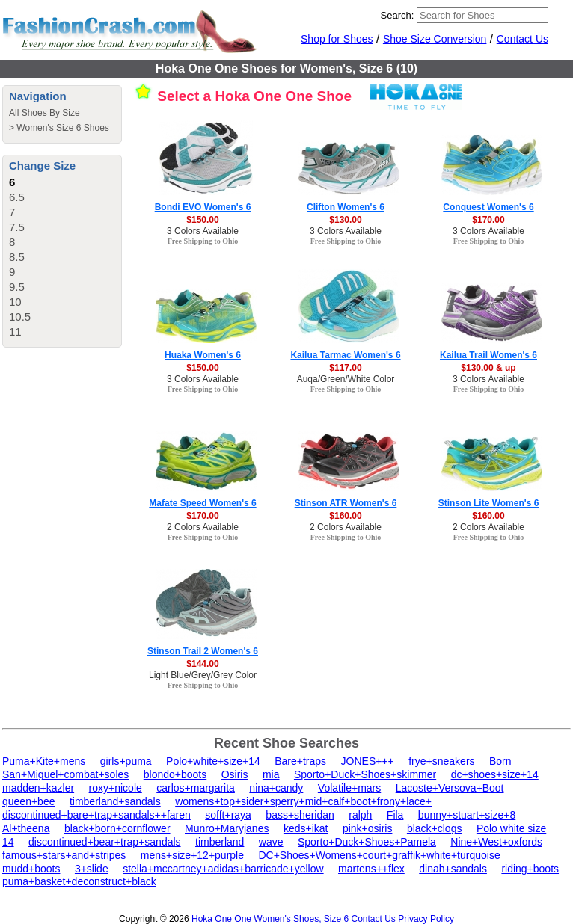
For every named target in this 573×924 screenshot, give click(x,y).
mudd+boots (31, 869)
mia (271, 774)
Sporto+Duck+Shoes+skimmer (365, 774)
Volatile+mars (349, 788)
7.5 (17, 227)
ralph (360, 815)
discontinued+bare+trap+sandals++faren (96, 815)
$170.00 (488, 220)
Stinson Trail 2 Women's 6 (203, 651)
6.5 (17, 197)
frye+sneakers (441, 761)
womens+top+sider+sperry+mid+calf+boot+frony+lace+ (303, 801)
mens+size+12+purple (192, 855)
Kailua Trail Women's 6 (488, 355)
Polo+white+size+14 (213, 761)
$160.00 (345, 516)
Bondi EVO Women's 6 (203, 207)
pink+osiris (368, 828)
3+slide (92, 869)
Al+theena (26, 828)
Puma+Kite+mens (44, 761)
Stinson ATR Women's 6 (346, 503)
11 (15, 332)
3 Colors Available (203, 231)
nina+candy (276, 788)
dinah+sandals (453, 869)
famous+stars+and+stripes (64, 855)
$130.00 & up (488, 368)
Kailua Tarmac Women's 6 (345, 355)
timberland (220, 842)
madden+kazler (38, 788)
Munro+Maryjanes (227, 828)
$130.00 (345, 220)
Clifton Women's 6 (346, 207)
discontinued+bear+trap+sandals (105, 842)
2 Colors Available (203, 527)
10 (15, 302)
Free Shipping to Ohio (203, 241)
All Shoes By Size (45, 113)
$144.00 (202, 664)
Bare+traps (300, 761)
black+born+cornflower (117, 828)
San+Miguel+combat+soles (65, 774)
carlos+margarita (196, 788)
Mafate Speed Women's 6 (202, 503)
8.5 (17, 257)
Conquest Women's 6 (488, 207)
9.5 (17, 287)
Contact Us (523, 39)
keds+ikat (306, 828)
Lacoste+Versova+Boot (450, 788)
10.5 (20, 317)
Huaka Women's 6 (203, 355)
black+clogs (435, 828)
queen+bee (28, 801)
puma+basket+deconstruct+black (79, 881)
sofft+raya (228, 815)
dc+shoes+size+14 (495, 774)
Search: (398, 15)
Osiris (235, 774)
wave (271, 842)
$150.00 (202, 220)
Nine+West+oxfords (496, 842)
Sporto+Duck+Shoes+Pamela (367, 842)
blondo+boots (175, 774)
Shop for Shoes (337, 39)
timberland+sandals (115, 801)
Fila (395, 815)
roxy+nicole (116, 788)
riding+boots (530, 869)
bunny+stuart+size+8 (467, 815)
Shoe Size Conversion (435, 39)
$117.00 (345, 368)
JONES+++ (368, 761)
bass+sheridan (300, 815)
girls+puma (126, 761)
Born (500, 761)
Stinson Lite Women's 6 (489, 503)
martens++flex (371, 869)
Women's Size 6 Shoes (62, 128)
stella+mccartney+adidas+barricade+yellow (223, 869)
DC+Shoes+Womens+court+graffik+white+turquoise (379, 855)
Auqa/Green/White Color (346, 379)
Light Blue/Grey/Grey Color (203, 675)
